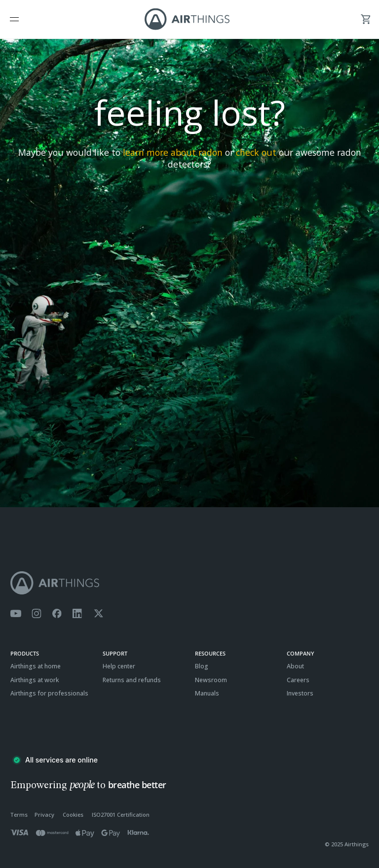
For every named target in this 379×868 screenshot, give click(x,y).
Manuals (207, 693)
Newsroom (211, 680)
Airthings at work (35, 680)
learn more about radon (173, 152)
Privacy (44, 815)
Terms (19, 815)
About (295, 666)
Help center (119, 666)
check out (256, 152)
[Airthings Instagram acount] (37, 614)
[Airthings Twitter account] (98, 614)
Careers (298, 680)
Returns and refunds (132, 680)
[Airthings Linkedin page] (77, 614)
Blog (202, 666)
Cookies (73, 815)
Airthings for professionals (49, 693)
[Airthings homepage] (189, 583)
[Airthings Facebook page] (57, 614)
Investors (300, 693)
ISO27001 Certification (121, 815)
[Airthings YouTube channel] (16, 614)
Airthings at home (36, 666)
